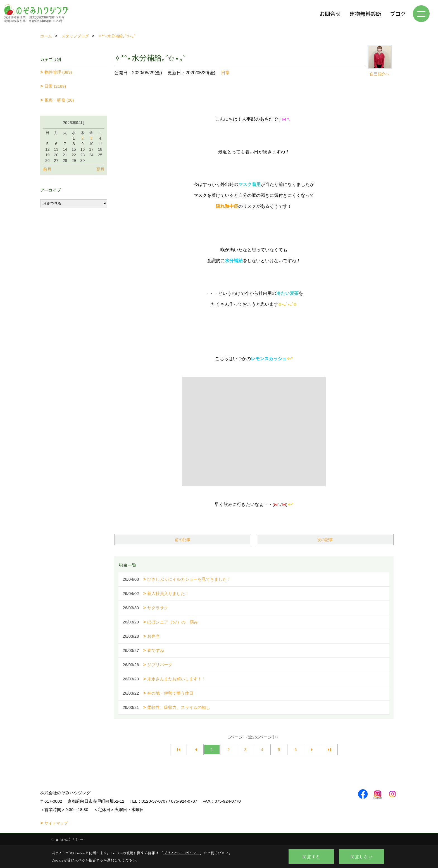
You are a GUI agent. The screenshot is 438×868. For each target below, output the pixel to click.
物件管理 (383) (58, 72)
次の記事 (325, 540)
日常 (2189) (55, 86)
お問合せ (330, 14)
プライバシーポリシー (182, 853)
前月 (47, 169)
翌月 (100, 169)
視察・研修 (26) (59, 100)
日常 (225, 73)
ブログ (398, 14)
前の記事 (183, 540)
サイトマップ (56, 823)
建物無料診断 (365, 14)
